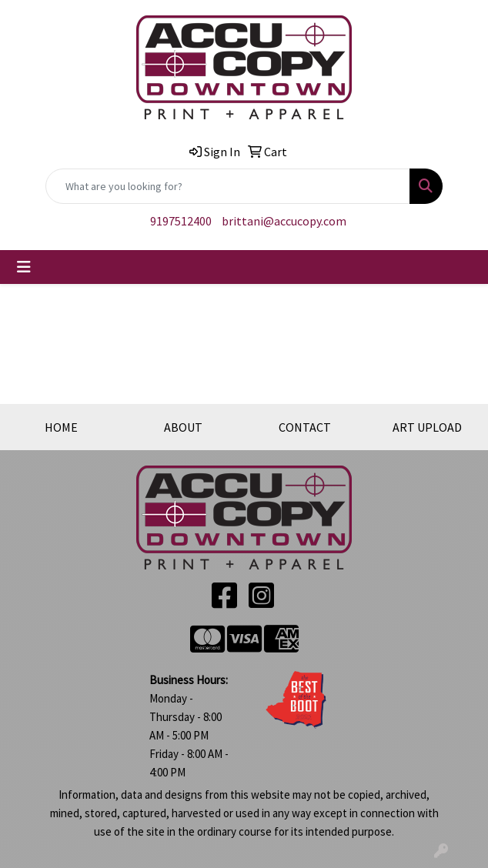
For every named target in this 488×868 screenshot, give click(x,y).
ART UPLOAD (427, 427)
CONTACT (305, 427)
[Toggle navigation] (24, 267)
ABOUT (183, 427)
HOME (61, 427)
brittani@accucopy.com (284, 221)
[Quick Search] (228, 186)
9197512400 (181, 221)
